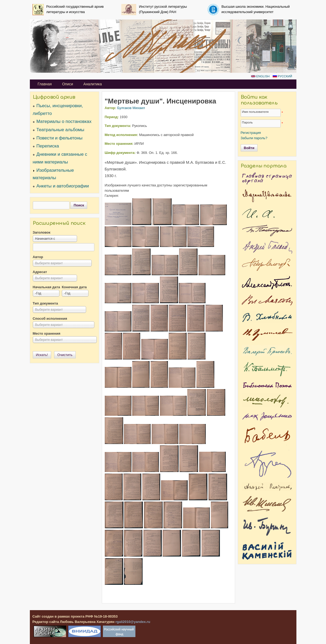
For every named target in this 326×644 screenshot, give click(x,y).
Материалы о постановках (64, 121)
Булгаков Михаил (131, 108)
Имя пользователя (255, 112)
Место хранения (47, 333)
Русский (282, 76)
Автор (38, 257)
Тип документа (45, 303)
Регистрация (251, 133)
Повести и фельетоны (60, 138)
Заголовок (42, 232)
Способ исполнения (50, 319)
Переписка (48, 146)
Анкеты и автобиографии (63, 186)
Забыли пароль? (254, 138)
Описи (68, 84)
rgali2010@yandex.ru (133, 622)
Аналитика (93, 84)
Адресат (40, 272)
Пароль (247, 122)
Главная (45, 84)
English (260, 76)
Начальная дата (47, 287)
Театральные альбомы (61, 130)
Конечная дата (74, 287)
